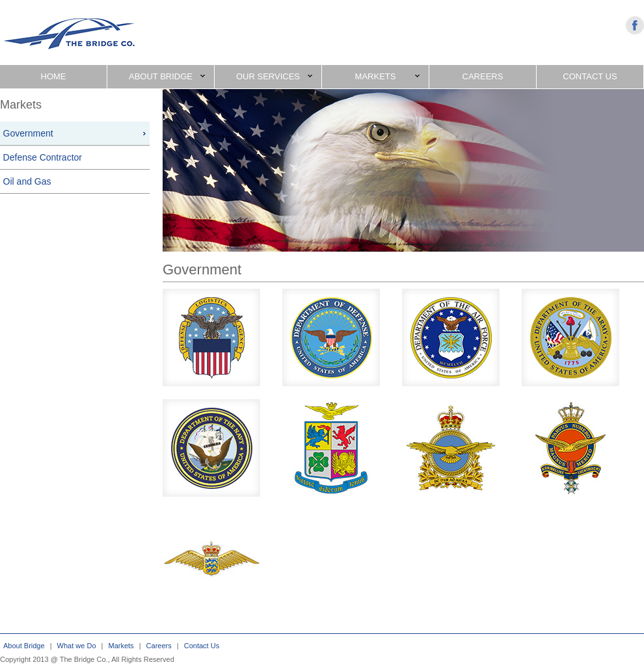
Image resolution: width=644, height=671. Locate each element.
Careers (159, 646)
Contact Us (202, 646)
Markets (121, 646)
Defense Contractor (43, 157)
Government (28, 133)
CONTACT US (590, 76)
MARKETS (387, 76)
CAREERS (483, 76)
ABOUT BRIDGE (167, 76)
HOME (54, 76)
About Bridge (24, 646)
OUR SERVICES (274, 76)
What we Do (77, 646)
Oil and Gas (27, 181)
